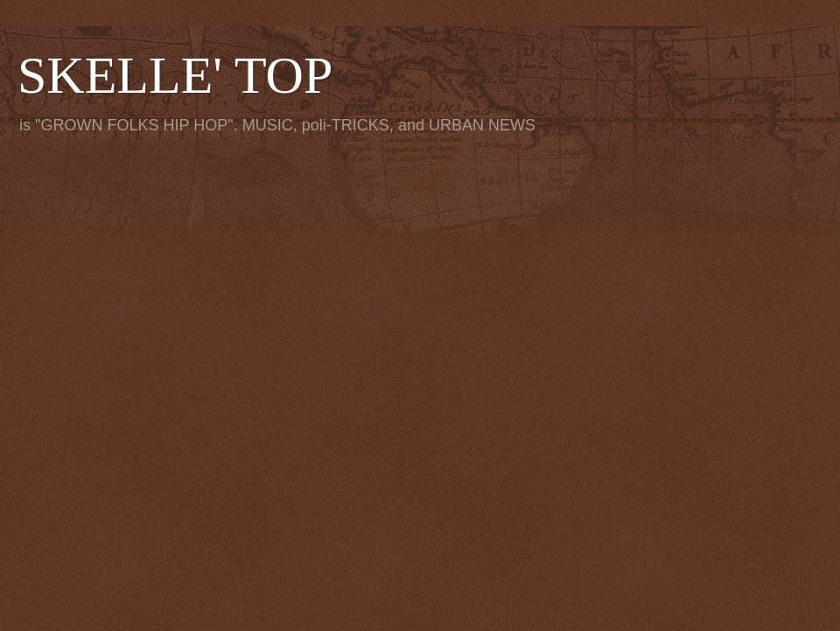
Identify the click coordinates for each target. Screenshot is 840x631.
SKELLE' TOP (175, 75)
